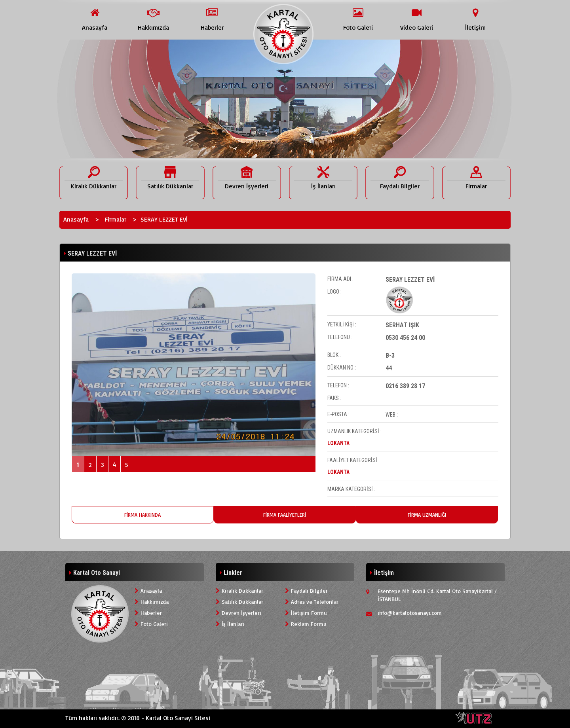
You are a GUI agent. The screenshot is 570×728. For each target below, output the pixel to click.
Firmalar (116, 219)
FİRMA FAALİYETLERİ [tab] (285, 515)
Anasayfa (76, 219)
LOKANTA (338, 443)
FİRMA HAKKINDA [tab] (142, 515)
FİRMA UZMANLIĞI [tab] (427, 515)
